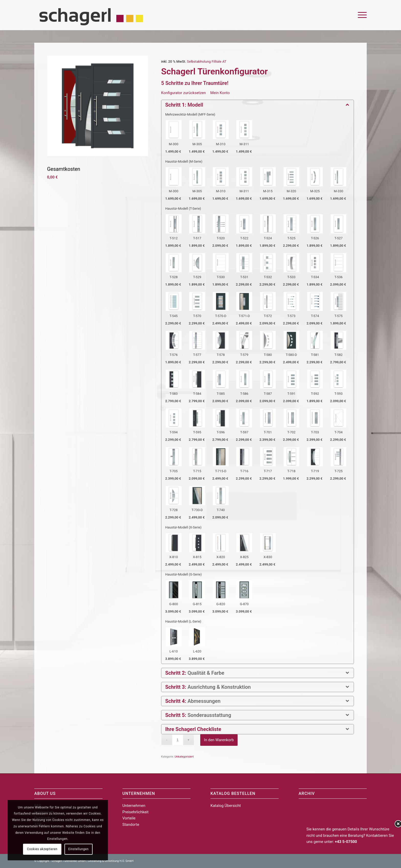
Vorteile (129, 818)
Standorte (131, 825)
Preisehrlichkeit (136, 812)
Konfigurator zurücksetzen (183, 93)
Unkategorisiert (184, 757)
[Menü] (361, 15)
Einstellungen (78, 849)
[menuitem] (361, 15)
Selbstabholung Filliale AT (207, 61)
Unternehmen (134, 806)
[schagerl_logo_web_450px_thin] (92, 15)
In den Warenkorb (219, 740)
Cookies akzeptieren (42, 849)
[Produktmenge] (178, 740)
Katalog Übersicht (226, 806)
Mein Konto (220, 93)
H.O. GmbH (126, 861)
